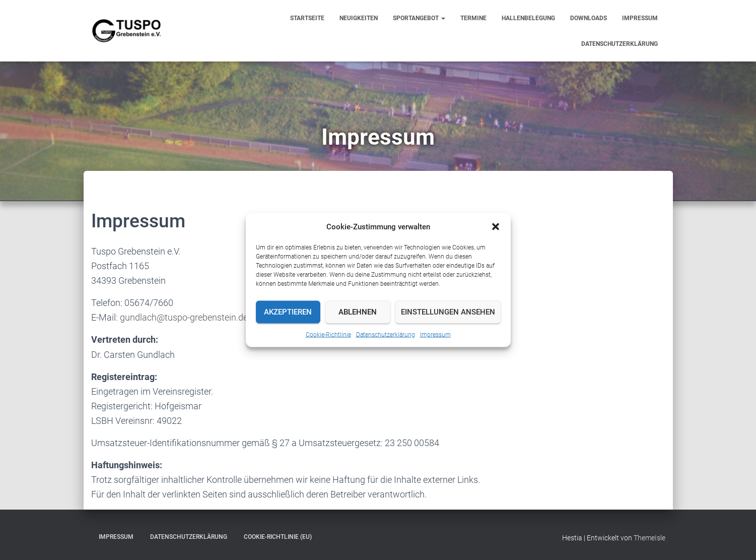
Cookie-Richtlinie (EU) (278, 537)
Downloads (589, 18)
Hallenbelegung (528, 18)
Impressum (435, 334)
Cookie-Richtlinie (328, 334)
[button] (496, 226)
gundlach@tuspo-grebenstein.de (184, 317)
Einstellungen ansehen (448, 312)
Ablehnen (358, 312)
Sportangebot (419, 18)
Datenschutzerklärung (386, 334)
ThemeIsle (649, 538)
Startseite (307, 18)
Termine (473, 18)
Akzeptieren (288, 312)
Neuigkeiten (359, 18)
